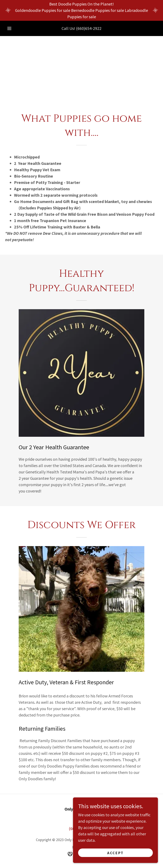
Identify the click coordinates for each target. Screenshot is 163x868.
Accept (115, 853)
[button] (9, 28)
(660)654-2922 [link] (89, 28)
